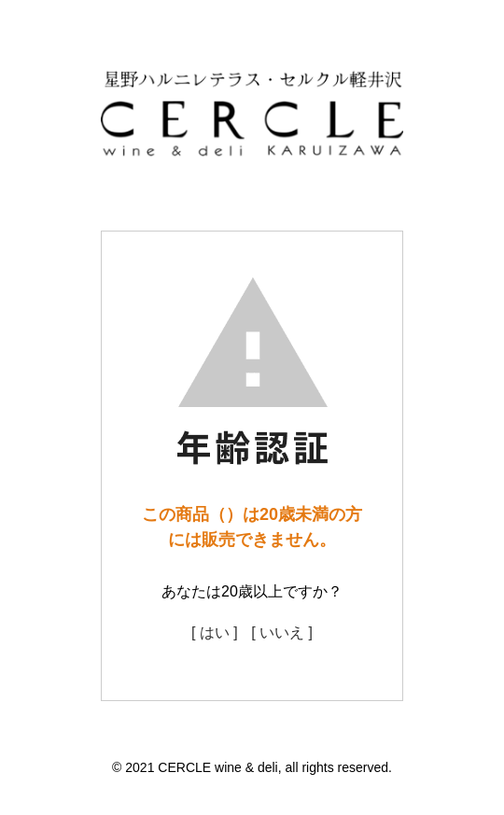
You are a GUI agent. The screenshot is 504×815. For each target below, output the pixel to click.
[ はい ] (215, 632)
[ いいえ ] (282, 632)
